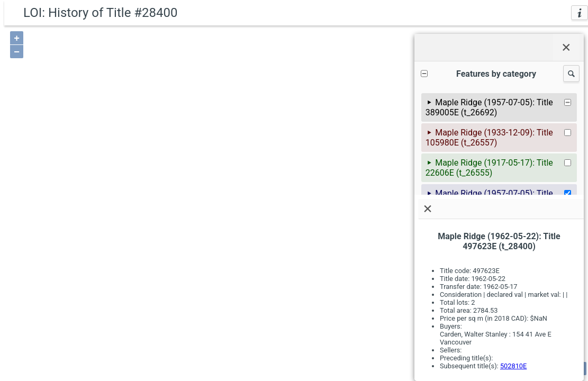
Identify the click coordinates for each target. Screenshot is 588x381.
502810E (513, 366)
